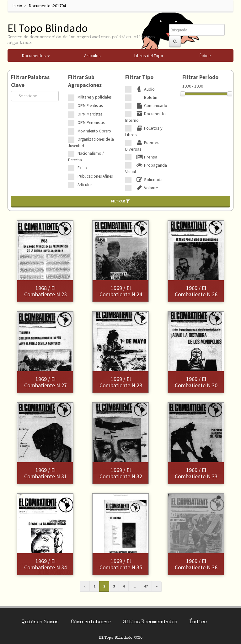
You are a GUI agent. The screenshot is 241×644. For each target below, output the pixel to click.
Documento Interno (145, 117)
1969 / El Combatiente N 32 (121, 473)
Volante (146, 188)
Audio (145, 89)
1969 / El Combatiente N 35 (121, 564)
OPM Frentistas (90, 106)
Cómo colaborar (91, 622)
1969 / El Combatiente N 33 (196, 473)
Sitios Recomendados (150, 622)
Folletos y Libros (144, 131)
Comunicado (151, 105)
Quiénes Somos (40, 622)
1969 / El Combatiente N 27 (46, 382)
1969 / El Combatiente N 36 (196, 564)
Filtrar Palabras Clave (30, 81)
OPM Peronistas (91, 123)
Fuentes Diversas (142, 146)
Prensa (146, 157)
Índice (198, 622)
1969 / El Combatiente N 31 (46, 473)
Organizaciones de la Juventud (91, 142)
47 (146, 586)
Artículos (85, 185)
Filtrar (120, 201)
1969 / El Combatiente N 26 (196, 291)
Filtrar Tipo (139, 77)
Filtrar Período (200, 77)
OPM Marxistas (90, 114)
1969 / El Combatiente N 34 (46, 564)
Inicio (17, 6)
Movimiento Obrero (94, 131)
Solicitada (149, 180)
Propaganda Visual (146, 168)
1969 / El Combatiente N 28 (121, 382)
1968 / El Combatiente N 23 (46, 291)
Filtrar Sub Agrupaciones (85, 81)
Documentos (41, 6)
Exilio (82, 168)
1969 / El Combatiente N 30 (196, 382)
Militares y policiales (94, 97)
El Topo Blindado (48, 28)
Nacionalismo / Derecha (86, 157)
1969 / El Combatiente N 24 (121, 291)
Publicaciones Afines (95, 176)
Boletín (146, 97)
